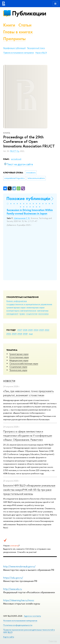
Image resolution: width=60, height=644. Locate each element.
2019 (20, 334)
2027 (20, 330)
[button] (8, 204)
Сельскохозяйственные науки (24, 363)
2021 (9, 334)
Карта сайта (9, 637)
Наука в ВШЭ (41, 53)
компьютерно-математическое (21, 311)
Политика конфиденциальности (18, 625)
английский (16, 159)
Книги (9, 25)
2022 (47, 330)
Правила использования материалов (19, 53)
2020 (14, 334)
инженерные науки (35, 307)
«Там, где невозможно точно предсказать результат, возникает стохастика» (28, 393)
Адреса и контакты (32, 616)
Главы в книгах (18, 32)
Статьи (25, 25)
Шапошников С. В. (22, 218)
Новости (9, 381)
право (22, 314)
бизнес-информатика (17, 301)
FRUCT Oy (14, 151)
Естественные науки (19, 357)
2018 (25, 334)
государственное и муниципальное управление (29, 304)
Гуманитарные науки (19, 354)
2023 (42, 330)
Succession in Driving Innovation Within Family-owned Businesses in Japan (30, 212)
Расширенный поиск (36, 48)
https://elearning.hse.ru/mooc (19, 600)
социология (32, 314)
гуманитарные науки (16, 307)
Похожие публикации (28, 198)
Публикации (29, 13)
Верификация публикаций (14, 48)
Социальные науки (18, 367)
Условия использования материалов (20, 621)
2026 (25, 330)
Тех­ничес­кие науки (18, 370)
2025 (30, 330)
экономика (43, 314)
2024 (36, 330)
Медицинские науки (19, 360)
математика (43, 311)
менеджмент (12, 314)
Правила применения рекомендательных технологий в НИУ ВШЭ (29, 631)
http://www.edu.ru (13, 589)
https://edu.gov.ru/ (13, 578)
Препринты (14, 39)
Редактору (53, 641)
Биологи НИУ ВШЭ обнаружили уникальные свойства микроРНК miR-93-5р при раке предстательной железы (29, 490)
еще (31, 334)
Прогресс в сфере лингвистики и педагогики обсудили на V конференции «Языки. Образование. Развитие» (28, 436)
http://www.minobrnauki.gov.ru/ (19, 566)
